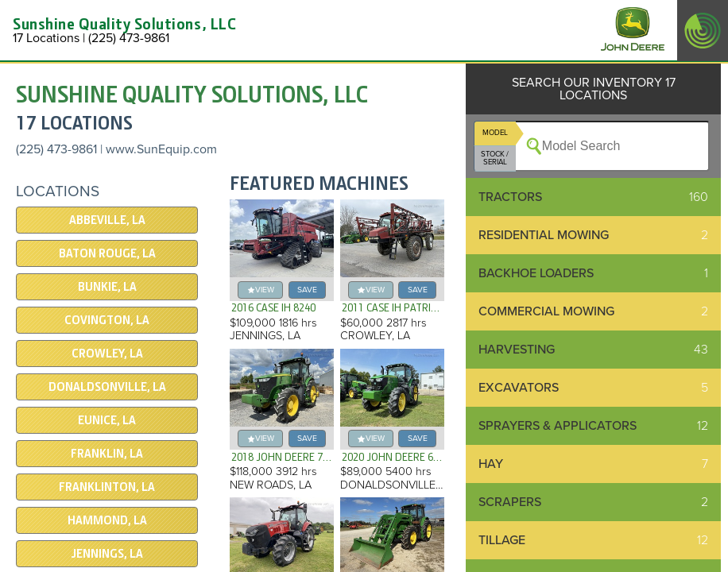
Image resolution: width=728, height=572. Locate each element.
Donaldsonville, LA (107, 387)
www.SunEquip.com (161, 149)
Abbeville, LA (107, 220)
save (307, 290)
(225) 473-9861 (56, 149)
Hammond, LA (107, 520)
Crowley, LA (107, 354)
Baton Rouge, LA (107, 253)
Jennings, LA (107, 554)
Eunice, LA (107, 420)
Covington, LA (107, 320)
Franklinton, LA (107, 487)
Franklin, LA (107, 454)
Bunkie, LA (107, 287)
